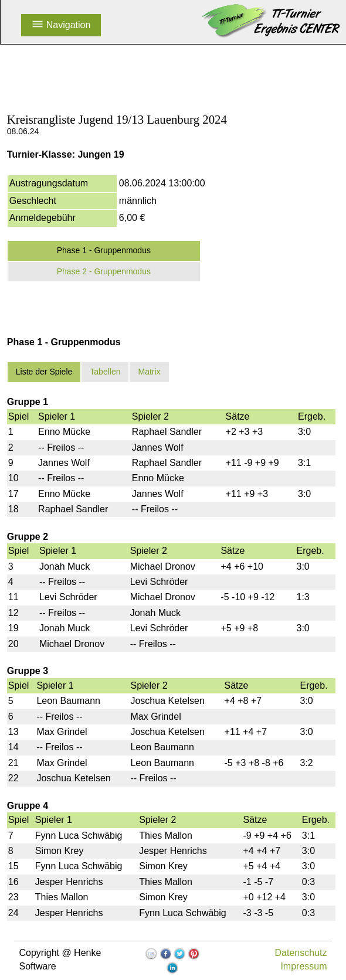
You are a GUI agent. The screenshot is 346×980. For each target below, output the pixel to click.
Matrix (149, 372)
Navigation (61, 25)
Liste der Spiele (44, 372)
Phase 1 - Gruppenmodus (104, 250)
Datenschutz (301, 953)
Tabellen (105, 372)
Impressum (303, 966)
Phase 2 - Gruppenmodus (104, 271)
